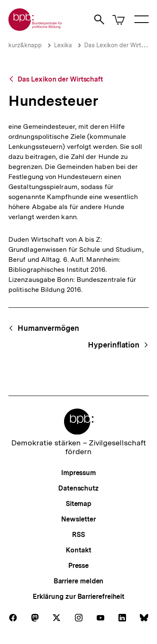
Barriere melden (79, 581)
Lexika (63, 45)
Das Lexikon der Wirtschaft (60, 79)
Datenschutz (78, 488)
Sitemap (78, 504)
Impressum (78, 473)
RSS (78, 535)
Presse (78, 566)
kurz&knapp (25, 45)
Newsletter (78, 519)
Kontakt (78, 550)
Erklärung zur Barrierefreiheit (78, 597)
